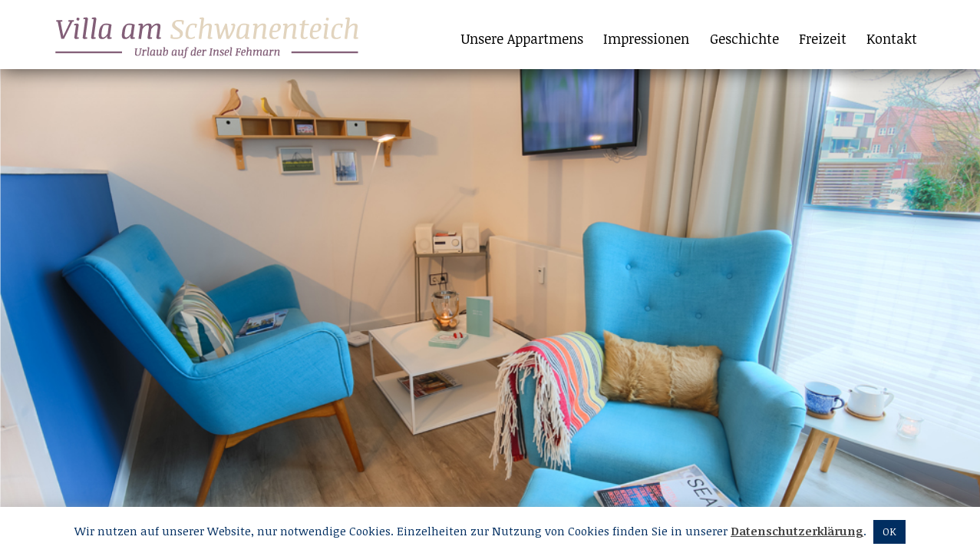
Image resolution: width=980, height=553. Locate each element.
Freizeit (823, 38)
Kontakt (892, 38)
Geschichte (744, 38)
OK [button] (889, 531)
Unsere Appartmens (522, 38)
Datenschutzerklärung (797, 531)
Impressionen (646, 38)
